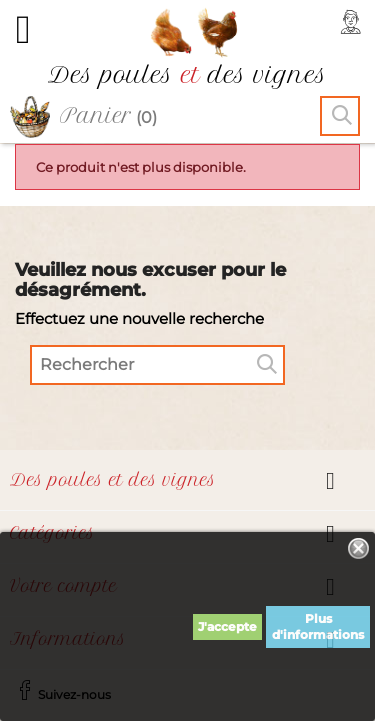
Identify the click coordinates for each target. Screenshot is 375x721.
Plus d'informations (318, 626)
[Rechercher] (157, 365)
